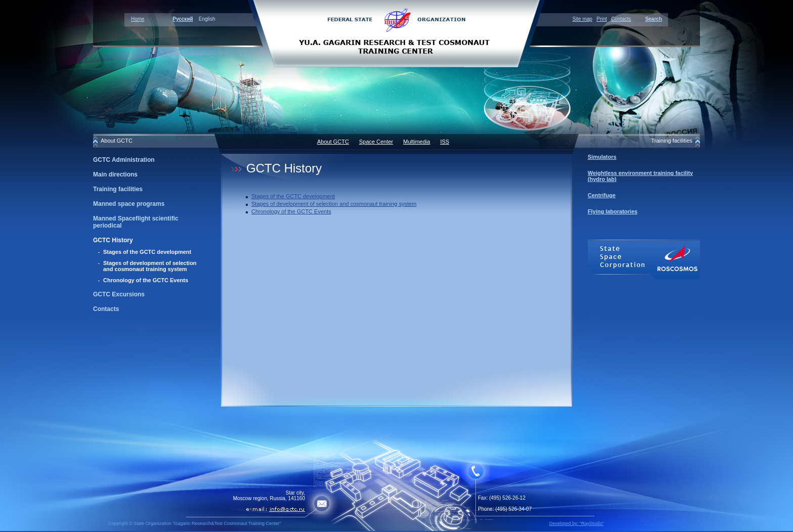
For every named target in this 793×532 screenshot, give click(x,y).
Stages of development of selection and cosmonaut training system (150, 266)
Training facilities (118, 189)
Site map (582, 19)
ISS (445, 142)
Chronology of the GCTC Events (146, 280)
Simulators (602, 157)
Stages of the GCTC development (147, 252)
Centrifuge (602, 195)
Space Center (376, 142)
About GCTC (333, 142)
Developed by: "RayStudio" (577, 523)
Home (138, 19)
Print (602, 19)
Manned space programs (129, 204)
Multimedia (416, 142)
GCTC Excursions (119, 294)
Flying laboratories (612, 211)
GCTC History (113, 240)
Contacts (621, 19)
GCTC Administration (124, 160)
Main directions (115, 174)
